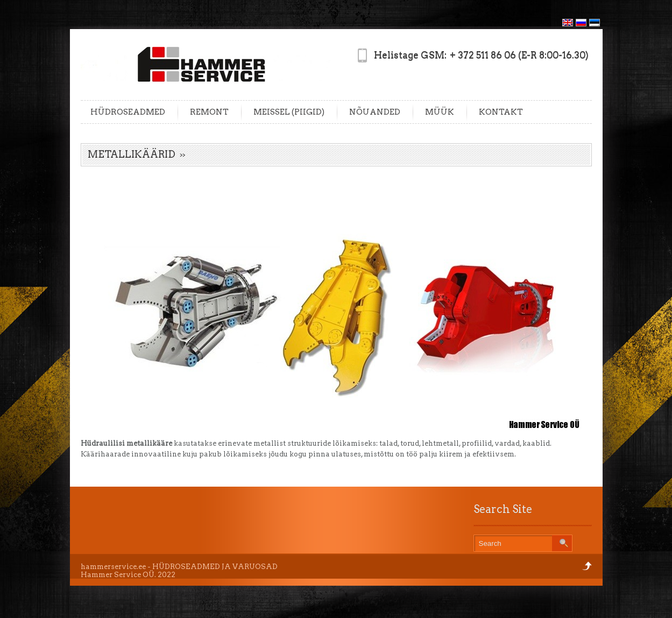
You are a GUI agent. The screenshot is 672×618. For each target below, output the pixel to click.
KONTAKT (501, 112)
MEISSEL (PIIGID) (289, 112)
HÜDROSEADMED (128, 112)
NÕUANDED (375, 112)
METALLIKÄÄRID (132, 154)
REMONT (209, 112)
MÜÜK (440, 112)
